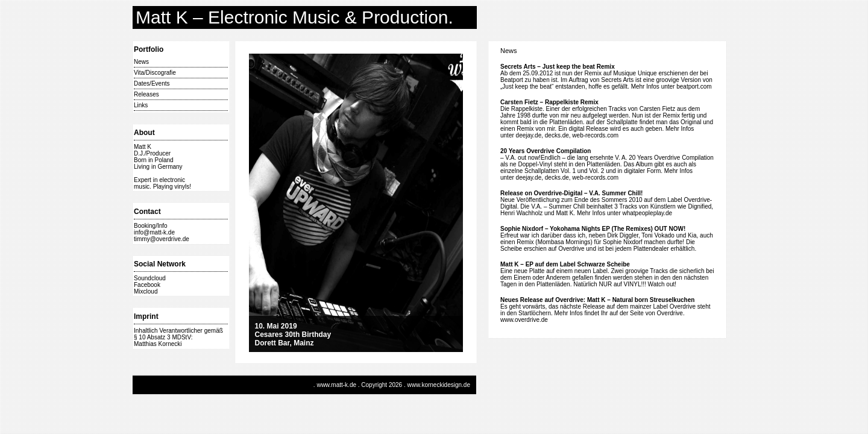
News (141, 62)
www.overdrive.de (524, 320)
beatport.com (694, 86)
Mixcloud (146, 291)
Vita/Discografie (155, 73)
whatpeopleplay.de (648, 213)
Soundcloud (150, 278)
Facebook (147, 285)
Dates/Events (152, 83)
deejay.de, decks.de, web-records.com (567, 135)
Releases (146, 94)
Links (141, 105)
